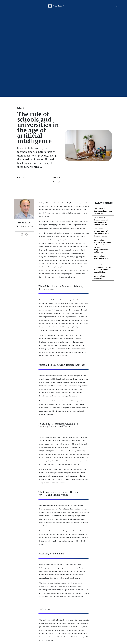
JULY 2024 (56, 177)
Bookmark (57, 182)
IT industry (21, 177)
